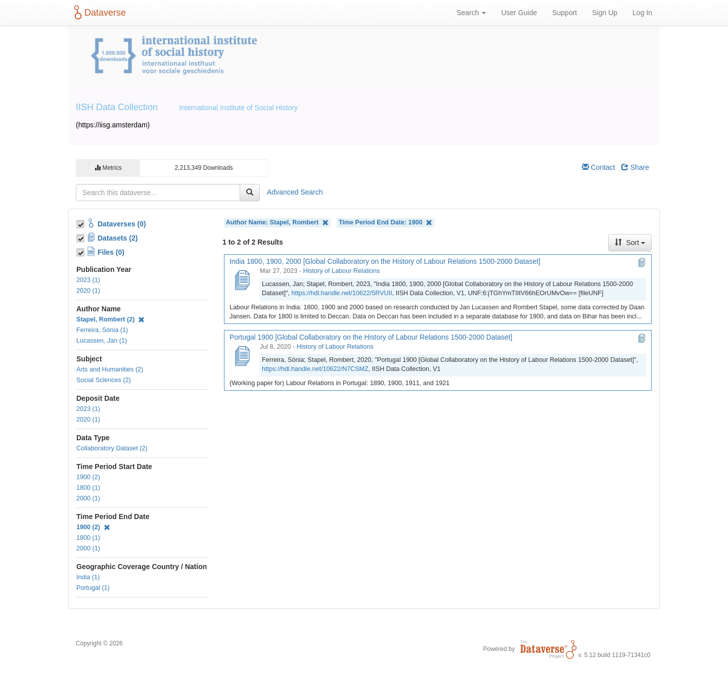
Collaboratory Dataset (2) (112, 448)
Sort (630, 243)
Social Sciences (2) (104, 380)
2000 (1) (88, 498)
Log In (642, 13)
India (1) (88, 577)
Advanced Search (295, 192)
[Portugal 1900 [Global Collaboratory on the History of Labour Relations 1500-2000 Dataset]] (242, 357)
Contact (599, 167)
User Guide (519, 13)
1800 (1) (88, 488)
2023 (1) (88, 280)
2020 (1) (88, 291)
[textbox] (158, 193)
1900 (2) (88, 477)
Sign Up (605, 13)
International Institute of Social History (238, 108)
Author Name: (277, 223)
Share (635, 167)
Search (471, 13)
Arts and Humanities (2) (110, 369)
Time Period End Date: (385, 223)
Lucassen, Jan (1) (102, 341)
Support (564, 13)
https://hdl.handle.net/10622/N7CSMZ (315, 369)
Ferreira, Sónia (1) (102, 330)
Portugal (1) (93, 588)
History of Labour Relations (341, 271)
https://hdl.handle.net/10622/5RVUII (342, 293)
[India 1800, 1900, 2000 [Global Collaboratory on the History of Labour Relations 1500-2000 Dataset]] (242, 281)
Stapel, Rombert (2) (110, 319)
